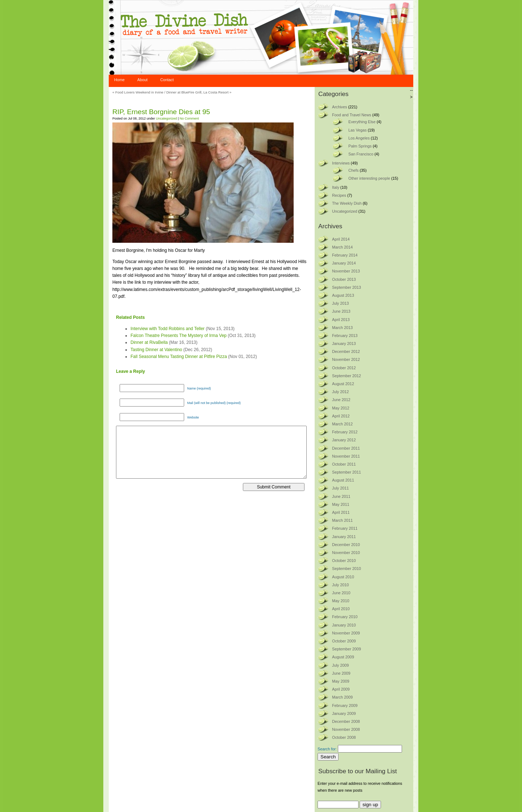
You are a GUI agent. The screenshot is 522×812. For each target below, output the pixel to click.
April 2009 (341, 689)
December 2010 (346, 545)
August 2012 (343, 384)
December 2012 (346, 351)
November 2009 (346, 633)
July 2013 (340, 303)
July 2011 (340, 488)
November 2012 (346, 359)
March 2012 (342, 424)
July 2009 (340, 665)
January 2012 (344, 440)
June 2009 (341, 673)
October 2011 (344, 464)
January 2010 (344, 625)
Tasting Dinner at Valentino (156, 350)
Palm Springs (360, 146)
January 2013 (344, 343)
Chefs (353, 170)
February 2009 (345, 705)
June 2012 (341, 400)
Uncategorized (166, 118)
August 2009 (343, 657)
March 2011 (342, 520)
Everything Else (362, 122)
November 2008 (346, 729)
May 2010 (341, 601)
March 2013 (342, 328)
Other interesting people (369, 178)
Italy (336, 187)
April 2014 (341, 239)
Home (119, 80)
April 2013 (341, 320)
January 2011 (344, 537)
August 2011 (343, 480)
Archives (339, 107)
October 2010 (344, 561)
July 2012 (340, 392)
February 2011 (345, 528)
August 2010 (343, 577)
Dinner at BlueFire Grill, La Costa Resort (198, 92)
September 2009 (347, 649)
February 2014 (345, 255)
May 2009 (341, 681)
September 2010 (347, 569)
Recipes (339, 195)
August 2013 (343, 295)
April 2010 (341, 609)
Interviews (341, 163)
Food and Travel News (352, 115)
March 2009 (342, 697)
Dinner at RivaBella (149, 342)
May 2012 (341, 408)
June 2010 (341, 593)
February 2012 (345, 432)
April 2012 (341, 416)
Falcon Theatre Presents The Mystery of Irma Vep (179, 336)
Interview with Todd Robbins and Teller (167, 329)
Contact (167, 80)
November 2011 (346, 456)
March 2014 (342, 247)
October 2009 (344, 641)
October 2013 (344, 279)
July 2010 (340, 585)
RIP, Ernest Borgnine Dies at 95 (161, 112)
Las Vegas (357, 130)
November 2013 (346, 271)
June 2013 (341, 311)
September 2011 (347, 472)
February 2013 (345, 336)
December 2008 (346, 721)
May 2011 (341, 504)
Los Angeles (359, 138)
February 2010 (345, 617)
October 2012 (344, 368)
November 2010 (346, 553)
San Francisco (361, 154)
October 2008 (344, 737)
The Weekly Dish (347, 203)
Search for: (327, 749)
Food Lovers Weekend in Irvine (139, 92)
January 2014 (344, 263)
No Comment (189, 118)
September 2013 (347, 287)
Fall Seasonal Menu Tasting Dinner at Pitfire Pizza (179, 357)
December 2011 (346, 448)
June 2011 (341, 496)
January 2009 (344, 713)
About (142, 80)
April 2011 (341, 512)
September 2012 (347, 376)
